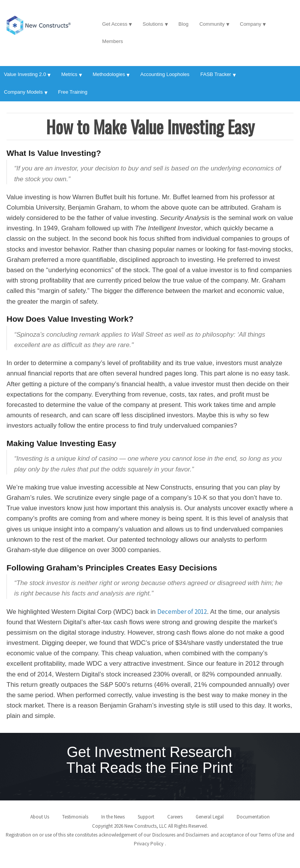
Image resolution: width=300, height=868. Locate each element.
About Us (40, 817)
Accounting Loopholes (165, 74)
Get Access (115, 24)
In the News (113, 817)
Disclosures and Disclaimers (181, 835)
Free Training (73, 92)
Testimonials (75, 817)
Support (146, 817)
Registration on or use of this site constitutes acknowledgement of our (78, 835)
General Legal (210, 817)
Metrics (69, 74)
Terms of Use (272, 835)
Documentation (253, 817)
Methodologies (109, 74)
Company (251, 24)
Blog (183, 24)
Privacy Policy (149, 844)
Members (112, 41)
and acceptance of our (234, 835)
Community (212, 24)
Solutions (153, 24)
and (290, 835)
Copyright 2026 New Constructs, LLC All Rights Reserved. (150, 826)
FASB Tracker (216, 74)
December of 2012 (182, 612)
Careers (175, 817)
